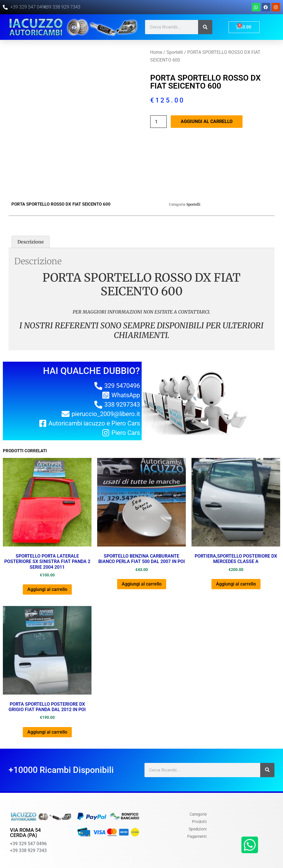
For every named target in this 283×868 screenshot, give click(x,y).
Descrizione (31, 211)
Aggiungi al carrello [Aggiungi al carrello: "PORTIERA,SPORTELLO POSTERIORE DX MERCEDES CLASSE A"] (236, 553)
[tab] (31, 211)
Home (156, 52)
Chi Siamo (230, 855)
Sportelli (175, 52)
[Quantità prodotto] (158, 122)
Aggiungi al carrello (207, 121)
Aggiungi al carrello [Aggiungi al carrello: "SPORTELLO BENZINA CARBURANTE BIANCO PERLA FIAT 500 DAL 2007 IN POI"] (142, 553)
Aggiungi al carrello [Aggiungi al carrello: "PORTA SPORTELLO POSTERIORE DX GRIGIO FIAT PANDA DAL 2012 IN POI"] (47, 701)
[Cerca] (205, 27)
